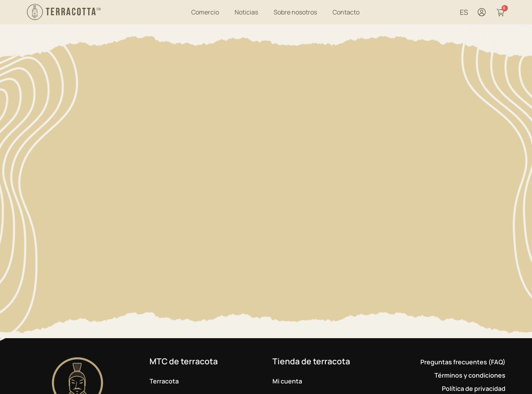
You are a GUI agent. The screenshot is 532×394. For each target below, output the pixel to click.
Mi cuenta (287, 381)
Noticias (246, 12)
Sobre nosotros (295, 12)
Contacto (346, 12)
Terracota (164, 381)
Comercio (205, 12)
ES (464, 12)
